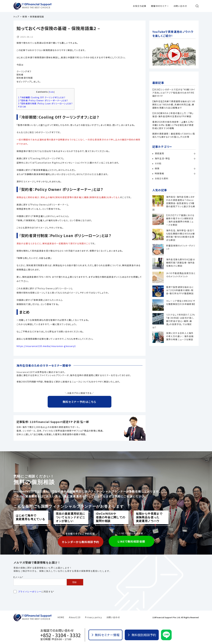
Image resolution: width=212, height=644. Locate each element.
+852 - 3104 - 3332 (61, 635)
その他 (158, 163)
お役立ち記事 (140, 6)
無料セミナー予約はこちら (80, 402)
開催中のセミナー (160, 6)
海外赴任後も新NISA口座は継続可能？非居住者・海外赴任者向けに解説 (181, 263)
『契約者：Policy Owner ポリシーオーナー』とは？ (43, 100)
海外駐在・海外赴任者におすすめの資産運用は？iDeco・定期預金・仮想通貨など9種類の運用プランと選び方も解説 (174, 203)
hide (52, 92)
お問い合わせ (180, 6)
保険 (157, 168)
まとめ (22, 107)
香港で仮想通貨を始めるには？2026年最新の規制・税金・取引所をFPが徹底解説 (180, 290)
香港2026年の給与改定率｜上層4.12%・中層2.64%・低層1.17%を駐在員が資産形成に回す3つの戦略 (173, 125)
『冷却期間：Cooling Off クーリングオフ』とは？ (42, 97)
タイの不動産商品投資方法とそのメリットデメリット (181, 275)
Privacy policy (93, 617)
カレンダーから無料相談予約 (81, 542)
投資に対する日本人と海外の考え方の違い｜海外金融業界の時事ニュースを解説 (180, 336)
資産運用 (159, 153)
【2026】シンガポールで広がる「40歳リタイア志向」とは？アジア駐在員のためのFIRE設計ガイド (174, 93)
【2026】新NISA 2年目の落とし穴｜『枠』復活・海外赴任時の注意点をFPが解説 (173, 115)
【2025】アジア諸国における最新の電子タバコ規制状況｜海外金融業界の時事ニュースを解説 (180, 220)
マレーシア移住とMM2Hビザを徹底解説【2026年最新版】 (181, 302)
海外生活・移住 (162, 158)
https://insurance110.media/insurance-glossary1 (46, 346)
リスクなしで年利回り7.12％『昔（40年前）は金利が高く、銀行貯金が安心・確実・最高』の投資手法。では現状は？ (174, 321)
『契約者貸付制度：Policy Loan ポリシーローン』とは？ (46, 103)
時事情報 (159, 173)
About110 (75, 617)
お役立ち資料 (162, 178)
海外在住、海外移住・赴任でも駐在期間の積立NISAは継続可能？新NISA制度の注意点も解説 (181, 235)
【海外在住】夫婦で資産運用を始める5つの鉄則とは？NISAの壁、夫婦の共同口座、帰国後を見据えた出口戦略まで (174, 104)
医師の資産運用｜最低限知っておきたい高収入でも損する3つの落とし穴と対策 (174, 135)
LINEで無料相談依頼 (131, 541)
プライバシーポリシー (30, 592)
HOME (61, 617)
